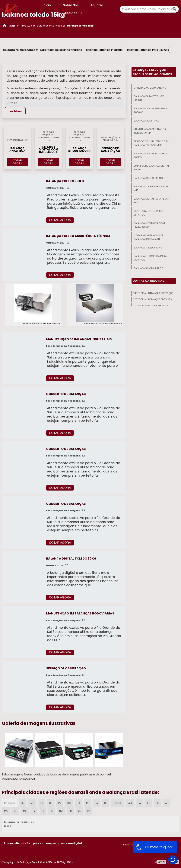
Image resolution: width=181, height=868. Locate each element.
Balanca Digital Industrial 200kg (151, 155)
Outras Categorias (148, 281)
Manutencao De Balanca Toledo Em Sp (150, 131)
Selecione (10, 803)
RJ (23, 803)
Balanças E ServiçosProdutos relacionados (152, 72)
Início (47, 5)
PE (88, 803)
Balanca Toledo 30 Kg (148, 248)
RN (52, 811)
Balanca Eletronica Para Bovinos (148, 50)
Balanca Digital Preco (148, 178)
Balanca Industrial (146, 121)
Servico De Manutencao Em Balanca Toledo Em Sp (152, 143)
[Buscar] (174, 9)
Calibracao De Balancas (150, 88)
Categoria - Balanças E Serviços (153, 293)
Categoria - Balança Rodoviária (153, 299)
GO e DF (119, 803)
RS (79, 803)
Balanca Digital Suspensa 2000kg (150, 110)
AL (160, 803)
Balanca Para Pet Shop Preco (149, 98)
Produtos (73, 13)
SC (70, 803)
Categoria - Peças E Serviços (151, 306)
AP (169, 803)
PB (35, 811)
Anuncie (97, 5)
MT (16, 811)
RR (71, 811)
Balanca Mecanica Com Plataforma (149, 225)
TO (89, 811)
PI (43, 811)
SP (51, 803)
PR (60, 803)
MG (33, 803)
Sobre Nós (71, 5)
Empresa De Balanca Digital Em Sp (151, 168)
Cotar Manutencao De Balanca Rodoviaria (149, 237)
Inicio (126, 844)
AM (132, 803)
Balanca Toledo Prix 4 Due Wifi (151, 188)
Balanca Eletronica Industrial (105, 50)
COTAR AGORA (17, 162)
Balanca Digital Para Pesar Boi (151, 201)
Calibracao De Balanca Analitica (61, 50)
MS (25, 811)
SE (80, 811)
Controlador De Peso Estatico (148, 213)
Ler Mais (15, 111)
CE (107, 803)
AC (150, 803)
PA (141, 803)
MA (6, 811)
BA (97, 803)
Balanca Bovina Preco (149, 268)
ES (42, 803)
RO (61, 811)
